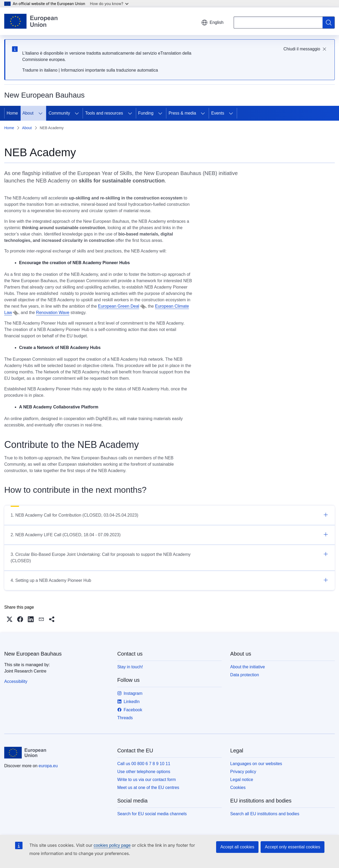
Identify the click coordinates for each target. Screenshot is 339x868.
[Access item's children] (41, 113)
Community (59, 113)
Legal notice (242, 780)
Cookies (238, 788)
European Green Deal (119, 306)
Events (218, 113)
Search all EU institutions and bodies (265, 814)
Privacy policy (243, 772)
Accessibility (16, 681)
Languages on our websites (256, 764)
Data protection (245, 675)
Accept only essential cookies (293, 847)
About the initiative (247, 667)
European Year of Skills (105, 173)
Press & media (182, 113)
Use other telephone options (144, 772)
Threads (125, 718)
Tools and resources (104, 113)
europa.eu (48, 766)
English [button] (212, 23)
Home (12, 113)
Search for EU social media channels (152, 814)
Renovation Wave (53, 313)
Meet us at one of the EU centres (148, 788)
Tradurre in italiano (40, 70)
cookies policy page (112, 845)
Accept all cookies (237, 847)
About (28, 113)
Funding (146, 113)
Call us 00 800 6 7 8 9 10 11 (144, 764)
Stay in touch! (130, 667)
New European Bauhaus (33, 654)
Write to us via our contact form (147, 780)
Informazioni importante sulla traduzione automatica (109, 70)
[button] (10, 619)
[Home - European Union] (31, 21)
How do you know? (109, 4)
